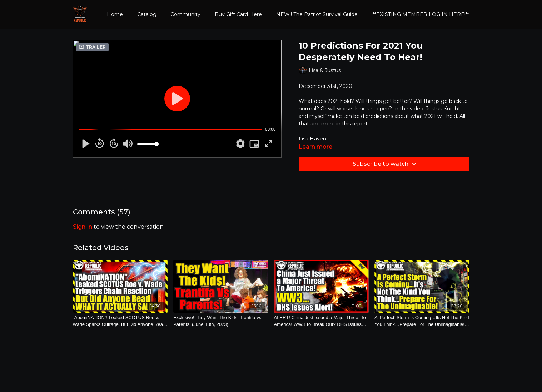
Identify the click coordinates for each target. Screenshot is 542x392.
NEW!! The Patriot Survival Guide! (317, 14)
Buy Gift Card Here (238, 14)
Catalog (147, 14)
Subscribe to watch (386, 164)
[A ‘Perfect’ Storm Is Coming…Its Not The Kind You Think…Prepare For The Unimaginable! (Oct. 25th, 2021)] (422, 321)
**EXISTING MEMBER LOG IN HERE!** (421, 14)
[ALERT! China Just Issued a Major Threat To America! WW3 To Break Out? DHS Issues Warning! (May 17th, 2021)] (322, 321)
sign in (83, 227)
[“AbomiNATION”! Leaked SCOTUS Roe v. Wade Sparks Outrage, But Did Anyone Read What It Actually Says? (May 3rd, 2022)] (120, 321)
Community (185, 14)
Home (115, 14)
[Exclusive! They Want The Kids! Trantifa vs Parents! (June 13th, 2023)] (221, 321)
